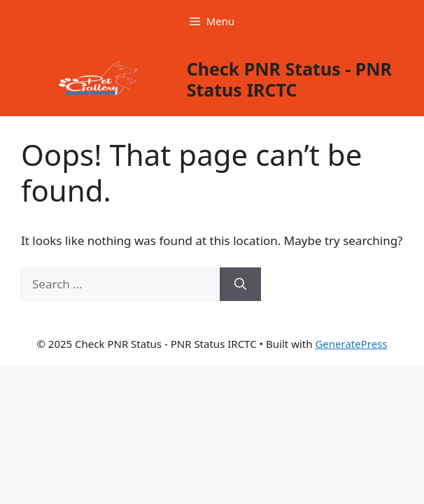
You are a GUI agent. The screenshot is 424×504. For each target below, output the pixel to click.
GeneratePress (351, 344)
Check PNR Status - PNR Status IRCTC (289, 79)
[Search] (240, 284)
